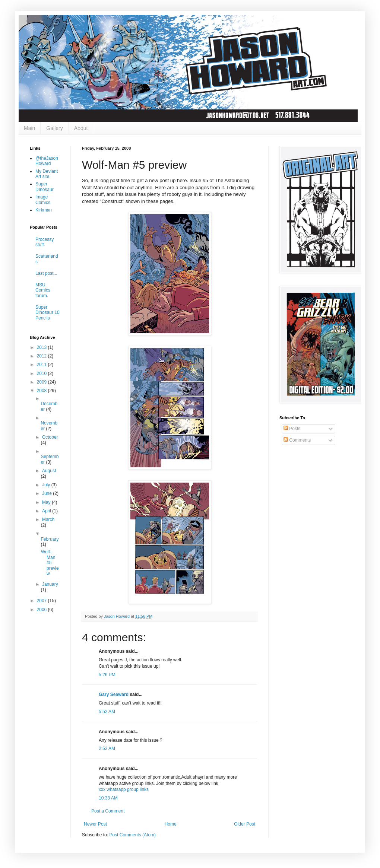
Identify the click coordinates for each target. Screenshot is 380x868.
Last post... (46, 273)
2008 (42, 391)
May (47, 502)
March (48, 519)
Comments (297, 440)
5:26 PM (107, 675)
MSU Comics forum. (43, 290)
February (50, 539)
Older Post (245, 824)
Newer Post (95, 824)
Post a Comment (108, 811)
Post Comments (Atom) (132, 835)
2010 (42, 373)
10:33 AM (108, 798)
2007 (42, 601)
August (49, 471)
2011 (42, 365)
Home (171, 824)
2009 (42, 382)
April (47, 511)
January (50, 584)
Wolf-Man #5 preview (50, 563)
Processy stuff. (45, 242)
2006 (42, 610)
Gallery (54, 128)
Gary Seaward (114, 694)
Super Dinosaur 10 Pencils (47, 313)
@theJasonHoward (47, 161)
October (50, 437)
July (47, 485)
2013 (42, 347)
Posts (292, 429)
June (47, 493)
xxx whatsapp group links (124, 789)
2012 (42, 356)
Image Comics (43, 200)
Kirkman (44, 210)
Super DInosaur (45, 187)
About (81, 128)
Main (29, 128)
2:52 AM (107, 748)
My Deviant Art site (47, 174)
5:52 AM (107, 712)
